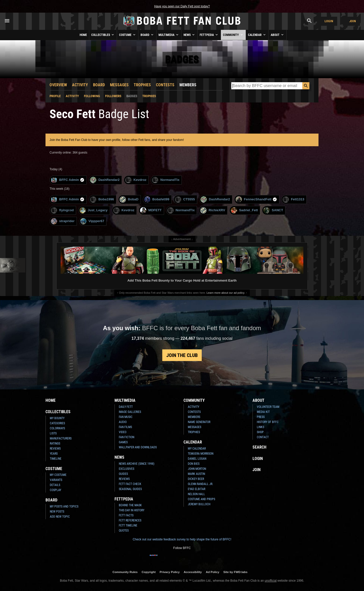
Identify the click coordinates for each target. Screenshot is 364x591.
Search (259, 447)
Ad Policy (212, 572)
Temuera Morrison (201, 454)
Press (261, 417)
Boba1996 (102, 199)
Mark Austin (196, 474)
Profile (55, 96)
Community (233, 35)
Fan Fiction (127, 437)
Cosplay (55, 490)
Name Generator (199, 422)
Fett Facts (126, 515)
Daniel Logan (197, 459)
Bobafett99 (157, 199)
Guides (123, 474)
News (189, 35)
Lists (53, 433)
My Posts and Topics (64, 506)
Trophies (142, 85)
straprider (63, 221)
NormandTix (166, 180)
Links (260, 427)
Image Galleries (130, 412)
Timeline (56, 459)
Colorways (57, 428)
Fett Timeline (128, 525)
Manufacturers (61, 438)
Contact (263, 437)
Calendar (257, 35)
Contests (165, 85)
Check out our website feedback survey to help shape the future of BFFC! (182, 539)
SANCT (273, 210)
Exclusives (127, 469)
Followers (113, 96)
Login (329, 21)
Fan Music (126, 417)
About (278, 35)
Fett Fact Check (130, 484)
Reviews (55, 449)
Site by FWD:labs (235, 572)
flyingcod (62, 210)
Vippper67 (92, 221)
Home (83, 35)
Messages (119, 85)
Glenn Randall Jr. (200, 484)
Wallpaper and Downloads (138, 447)
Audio (123, 422)
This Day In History (132, 510)
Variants (56, 480)
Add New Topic (60, 517)
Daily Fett (126, 407)
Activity (80, 85)
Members (188, 85)
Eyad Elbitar (197, 489)
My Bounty (57, 418)
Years (54, 454)
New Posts (57, 512)
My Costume (58, 475)
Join (353, 21)
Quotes (124, 531)
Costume (128, 35)
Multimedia (169, 35)
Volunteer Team (268, 407)
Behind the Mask (130, 505)
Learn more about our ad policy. (226, 293)
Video (123, 432)
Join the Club (182, 355)
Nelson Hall (196, 494)
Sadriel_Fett (244, 210)
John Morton (197, 469)
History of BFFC (268, 422)
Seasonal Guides (130, 489)
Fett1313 (293, 199)
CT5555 (185, 199)
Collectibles (103, 35)
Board (147, 35)
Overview (58, 85)
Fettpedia (209, 35)
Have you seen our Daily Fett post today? (182, 6)
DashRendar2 (105, 180)
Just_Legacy (94, 210)
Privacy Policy (170, 572)
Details (55, 485)
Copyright (149, 572)
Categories (57, 423)
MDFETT (151, 210)
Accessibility (193, 572)
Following (92, 96)
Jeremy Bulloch (199, 504)
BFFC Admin (68, 180)
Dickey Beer (196, 479)
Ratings (55, 444)
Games (123, 442)
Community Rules (125, 572)
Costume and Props (201, 499)
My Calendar (197, 449)
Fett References (130, 520)
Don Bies (194, 464)
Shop (260, 432)
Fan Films (125, 427)
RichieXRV (213, 210)
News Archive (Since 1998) (137, 464)
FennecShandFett (256, 199)
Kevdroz (136, 180)
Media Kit (263, 412)
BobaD (129, 199)
